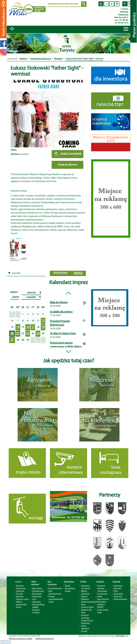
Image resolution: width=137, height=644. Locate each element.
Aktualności (118, 586)
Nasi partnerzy (103, 599)
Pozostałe (116, 582)
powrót (14, 273)
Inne (34, 599)
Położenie (85, 599)
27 (12, 340)
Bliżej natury (37, 588)
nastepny (9, 643)
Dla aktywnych (38, 591)
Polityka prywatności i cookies (21, 639)
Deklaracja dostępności (45, 639)
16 (28, 327)
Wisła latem (118, 594)
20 (12, 334)
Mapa (116, 591)
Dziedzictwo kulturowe (40, 59)
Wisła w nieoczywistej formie (21, 604)
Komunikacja (69, 582)
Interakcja (100, 582)
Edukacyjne (37, 596)
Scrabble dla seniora (61, 312)
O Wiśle (83, 582)
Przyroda (19, 594)
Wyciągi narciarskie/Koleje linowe (56, 599)
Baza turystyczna (52, 583)
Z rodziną (36, 612)
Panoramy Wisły (87, 607)
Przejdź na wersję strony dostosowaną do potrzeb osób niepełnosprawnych (101, 4)
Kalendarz (118, 588)
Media (100, 596)
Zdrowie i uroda (22, 599)
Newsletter (102, 602)
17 (33, 327)
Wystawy (58, 59)
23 (28, 334)
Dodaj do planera (67, 165)
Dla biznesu (37, 594)
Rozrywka (20, 596)
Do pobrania (102, 594)
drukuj (78, 273)
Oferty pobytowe (35, 583)
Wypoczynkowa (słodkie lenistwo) (38, 607)
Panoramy (101, 586)
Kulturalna (36, 602)
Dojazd (67, 586)
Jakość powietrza (120, 599)
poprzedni (3, 643)
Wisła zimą (118, 596)
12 (43, 321)
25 (38, 334)
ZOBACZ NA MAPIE (67, 154)
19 (43, 327)
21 (18, 334)
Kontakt (84, 631)
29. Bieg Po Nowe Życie (63, 334)
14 (18, 327)
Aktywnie (20, 586)
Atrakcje (23, 59)
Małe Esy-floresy (59, 303)
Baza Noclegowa (55, 588)
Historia (84, 596)
